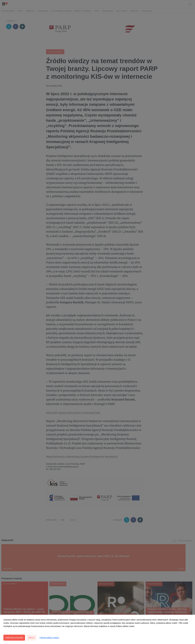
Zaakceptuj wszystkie (14, 638)
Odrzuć (31, 638)
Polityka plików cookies (49, 638)
